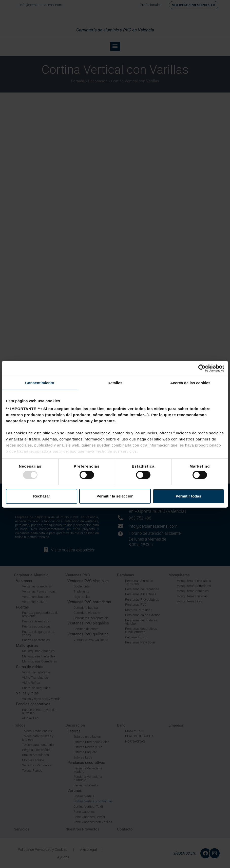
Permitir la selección (115, 496)
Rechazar (42, 496)
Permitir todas (188, 496)
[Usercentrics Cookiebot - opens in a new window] (202, 368)
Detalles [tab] (115, 383)
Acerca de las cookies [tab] (190, 383)
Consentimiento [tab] (40, 383)
